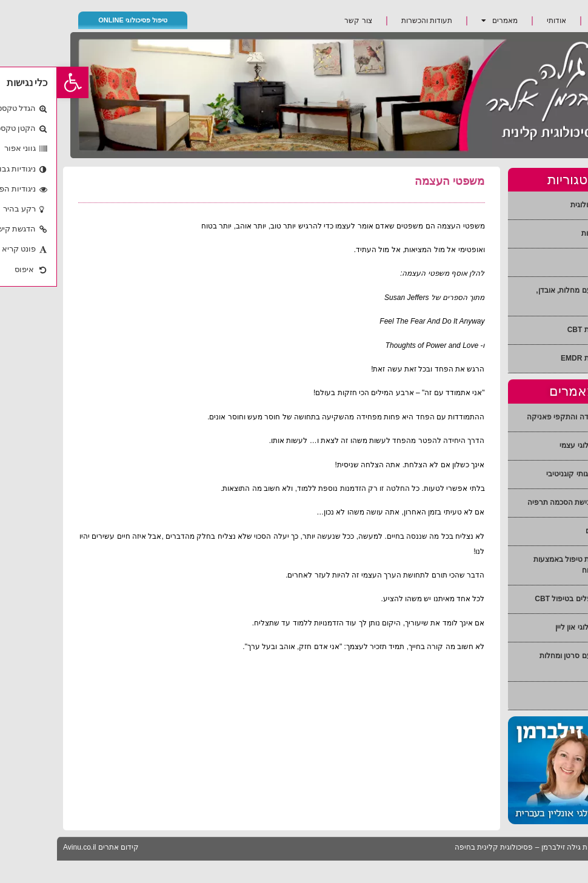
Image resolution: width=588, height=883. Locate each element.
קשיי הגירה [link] (550, 695)
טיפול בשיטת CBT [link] (539, 330)
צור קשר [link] (301, 21)
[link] (16, 82)
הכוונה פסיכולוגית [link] (541, 205)
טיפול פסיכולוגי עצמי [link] (535, 445)
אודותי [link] (499, 21)
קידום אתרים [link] (62, 847)
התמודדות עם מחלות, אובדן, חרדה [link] (523, 296)
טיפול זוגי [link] (554, 262)
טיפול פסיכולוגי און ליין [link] (533, 627)
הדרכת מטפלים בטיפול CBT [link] (523, 599)
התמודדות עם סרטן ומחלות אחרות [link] (525, 661)
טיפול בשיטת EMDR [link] (536, 358)
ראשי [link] (546, 21)
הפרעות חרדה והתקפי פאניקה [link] (519, 417)
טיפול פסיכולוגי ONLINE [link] (76, 20)
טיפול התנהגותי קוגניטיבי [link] (529, 474)
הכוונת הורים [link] (548, 531)
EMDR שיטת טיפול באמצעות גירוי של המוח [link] (522, 565)
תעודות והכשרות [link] (370, 21)
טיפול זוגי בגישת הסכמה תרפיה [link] (519, 502)
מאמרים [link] (443, 21)
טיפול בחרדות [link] (546, 233)
